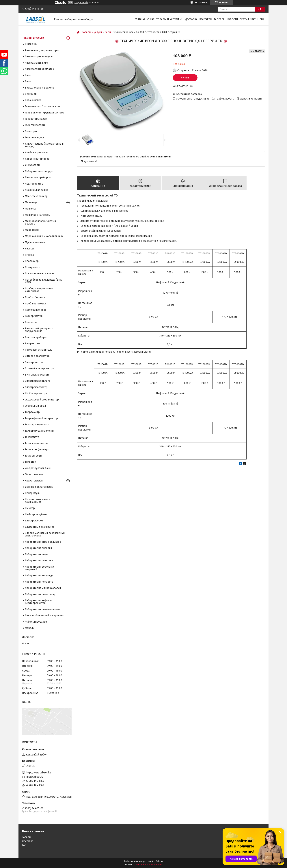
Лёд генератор (34, 184)
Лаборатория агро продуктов (43, 542)
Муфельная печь (35, 242)
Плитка (29, 255)
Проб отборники (35, 297)
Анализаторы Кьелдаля (39, 57)
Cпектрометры (34, 362)
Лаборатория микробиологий (43, 588)
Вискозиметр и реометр (40, 88)
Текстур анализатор (37, 425)
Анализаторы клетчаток (39, 69)
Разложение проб (36, 310)
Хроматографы (34, 481)
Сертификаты (249, 19)
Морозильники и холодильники (44, 236)
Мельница (31, 202)
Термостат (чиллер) (37, 449)
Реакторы (31, 322)
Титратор (31, 462)
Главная (140, 19)
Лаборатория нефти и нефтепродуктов (38, 602)
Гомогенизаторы (35, 125)
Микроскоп (32, 230)
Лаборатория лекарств (39, 582)
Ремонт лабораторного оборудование (39, 330)
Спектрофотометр (36, 387)
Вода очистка (33, 100)
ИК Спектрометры (36, 393)
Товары (27, 837)
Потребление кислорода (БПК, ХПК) (44, 281)
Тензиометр (32, 437)
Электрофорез (34, 521)
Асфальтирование (36, 622)
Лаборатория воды (36, 554)
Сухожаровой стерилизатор (42, 400)
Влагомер (31, 94)
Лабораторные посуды (39, 171)
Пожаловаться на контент (148, 865)
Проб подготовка (35, 304)
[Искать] (260, 9)
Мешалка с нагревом (38, 215)
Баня (28, 75)
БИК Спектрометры (37, 375)
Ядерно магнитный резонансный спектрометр (45, 534)
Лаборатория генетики (39, 561)
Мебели (30, 628)
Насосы (29, 249)
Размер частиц (34, 316)
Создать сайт (81, 3)
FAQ (262, 19)
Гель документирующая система (45, 113)
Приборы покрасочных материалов (39, 290)
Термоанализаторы (36, 443)
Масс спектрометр (36, 196)
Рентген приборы (36, 337)
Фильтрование (34, 474)
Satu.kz (159, 861)
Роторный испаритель (39, 350)
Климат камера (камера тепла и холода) (44, 145)
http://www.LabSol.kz (38, 773)
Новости (232, 19)
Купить (185, 78)
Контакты (206, 19)
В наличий (31, 44)
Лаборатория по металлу (40, 594)
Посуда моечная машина (40, 274)
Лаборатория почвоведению (42, 609)
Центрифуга (32, 493)
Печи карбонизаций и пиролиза (44, 616)
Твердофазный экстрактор (41, 418)
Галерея (219, 19)
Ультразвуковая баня (38, 468)
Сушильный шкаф (36, 406)
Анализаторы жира (36, 63)
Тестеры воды (33, 456)
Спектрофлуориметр (38, 381)
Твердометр (32, 412)
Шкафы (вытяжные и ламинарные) (38, 501)
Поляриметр (32, 267)
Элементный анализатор (40, 527)
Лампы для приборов (38, 178)
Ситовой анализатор (37, 356)
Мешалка (30, 209)
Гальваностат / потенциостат (43, 106)
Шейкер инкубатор (37, 514)
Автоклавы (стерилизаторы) (42, 50)
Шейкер (30, 508)
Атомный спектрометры (40, 368)
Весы (108, 32)
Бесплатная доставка (189, 94)
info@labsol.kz (35, 777)
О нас (151, 19)
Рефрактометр (34, 344)
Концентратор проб (37, 159)
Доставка (191, 19)
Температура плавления (39, 431)
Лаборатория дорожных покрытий (40, 568)
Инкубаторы (32, 165)
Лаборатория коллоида (39, 576)
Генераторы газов (36, 119)
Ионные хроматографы (39, 487)
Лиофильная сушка (37, 190)
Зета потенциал (34, 138)
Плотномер (32, 261)
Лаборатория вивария (38, 548)
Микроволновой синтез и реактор (40, 222)
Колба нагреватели (37, 153)
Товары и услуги (168, 19)
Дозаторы (31, 131)
